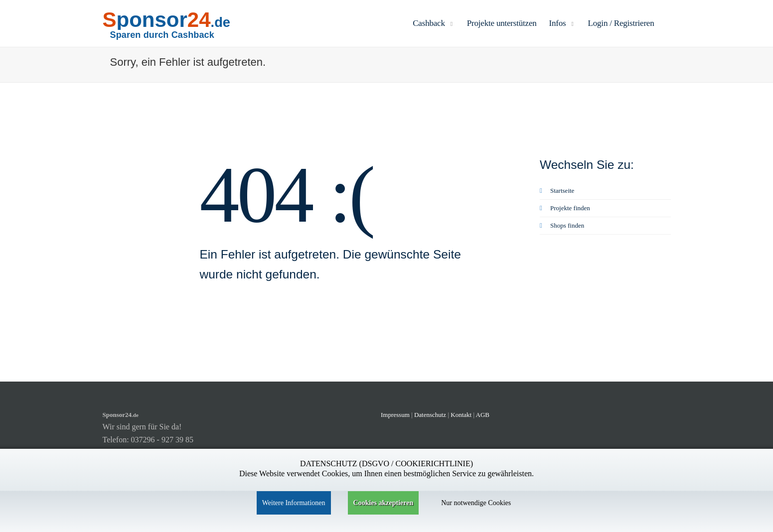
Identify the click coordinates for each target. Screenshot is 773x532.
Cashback (434, 23)
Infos (562, 23)
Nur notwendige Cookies (476, 503)
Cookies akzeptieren (384, 503)
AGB (483, 415)
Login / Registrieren (621, 23)
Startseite (557, 191)
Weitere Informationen (294, 503)
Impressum (395, 415)
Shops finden (562, 225)
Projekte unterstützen (502, 23)
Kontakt (462, 415)
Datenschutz (430, 415)
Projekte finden (565, 208)
